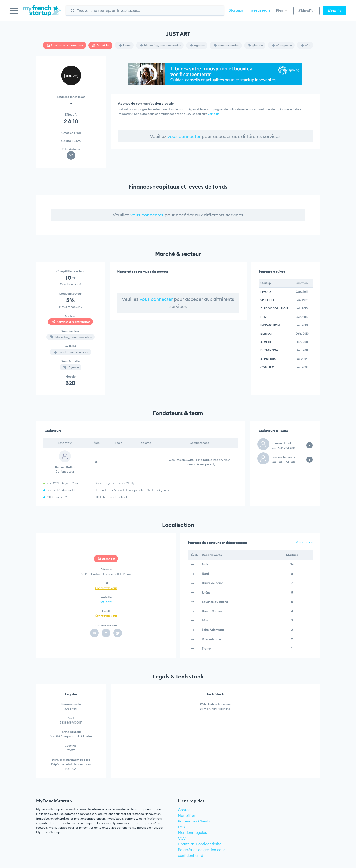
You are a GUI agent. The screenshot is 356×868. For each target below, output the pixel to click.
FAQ (182, 827)
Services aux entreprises (65, 45)
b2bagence (282, 45)
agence (197, 45)
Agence (71, 367)
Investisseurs (259, 10)
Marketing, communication (160, 45)
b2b (306, 45)
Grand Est (101, 45)
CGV (182, 838)
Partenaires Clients (194, 821)
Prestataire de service (71, 352)
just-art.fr (106, 602)
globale (255, 45)
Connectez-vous (106, 588)
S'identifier (306, 11)
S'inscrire (335, 11)
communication (226, 45)
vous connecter (184, 136)
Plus (282, 10)
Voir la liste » (304, 542)
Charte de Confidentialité (200, 844)
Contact (185, 810)
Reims (125, 45)
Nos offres (187, 815)
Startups (236, 10)
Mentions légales (192, 833)
